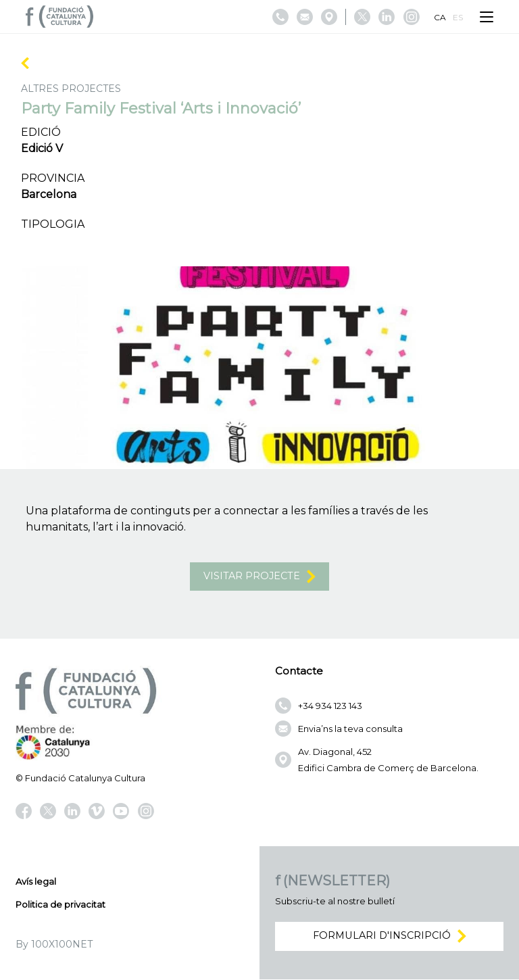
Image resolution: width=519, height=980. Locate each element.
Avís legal (36, 882)
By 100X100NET (54, 945)
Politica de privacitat (60, 905)
